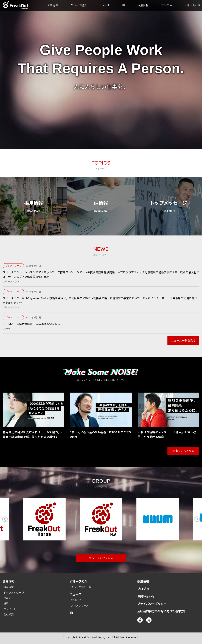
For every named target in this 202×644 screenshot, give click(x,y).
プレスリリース (13, 266)
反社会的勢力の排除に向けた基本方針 (162, 611)
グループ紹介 (79, 5)
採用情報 (143, 5)
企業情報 (53, 5)
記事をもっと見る (183, 451)
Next (197, 519)
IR (124, 5)
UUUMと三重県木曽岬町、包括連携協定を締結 (31, 324)
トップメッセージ (168, 208)
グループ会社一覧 (81, 587)
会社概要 (9, 614)
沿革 (6, 603)
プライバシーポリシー (152, 604)
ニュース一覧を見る (183, 341)
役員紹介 (9, 598)
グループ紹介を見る (101, 558)
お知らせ (76, 600)
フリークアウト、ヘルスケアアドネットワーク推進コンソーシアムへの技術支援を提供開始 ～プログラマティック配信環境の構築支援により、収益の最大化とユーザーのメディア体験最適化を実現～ (101, 275)
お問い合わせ (146, 596)
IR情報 (101, 208)
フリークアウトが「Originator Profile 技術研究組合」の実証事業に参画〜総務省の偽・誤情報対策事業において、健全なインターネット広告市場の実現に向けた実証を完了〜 (100, 300)
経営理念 (9, 587)
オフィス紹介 (11, 609)
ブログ (166, 5)
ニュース (105, 5)
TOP (16, 5)
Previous (5, 519)
